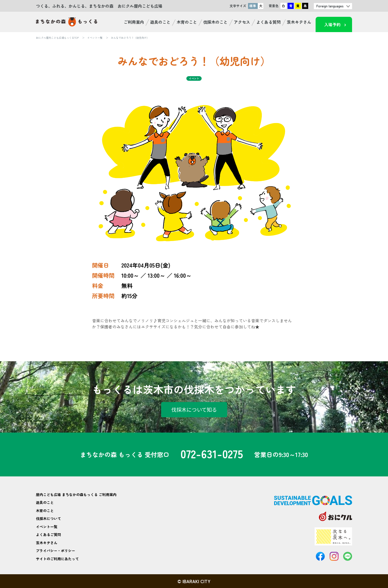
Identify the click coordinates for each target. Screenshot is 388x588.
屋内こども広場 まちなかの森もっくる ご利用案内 (76, 495)
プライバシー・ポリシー (56, 551)
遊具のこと (160, 22)
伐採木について (48, 518)
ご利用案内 (134, 22)
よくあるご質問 (48, 534)
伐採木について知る (194, 410)
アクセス (242, 22)
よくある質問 (268, 22)
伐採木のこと (215, 22)
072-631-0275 (212, 455)
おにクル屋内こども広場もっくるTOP (57, 38)
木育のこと (187, 22)
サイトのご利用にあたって (57, 559)
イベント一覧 (95, 38)
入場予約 (332, 24)
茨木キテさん (299, 22)
